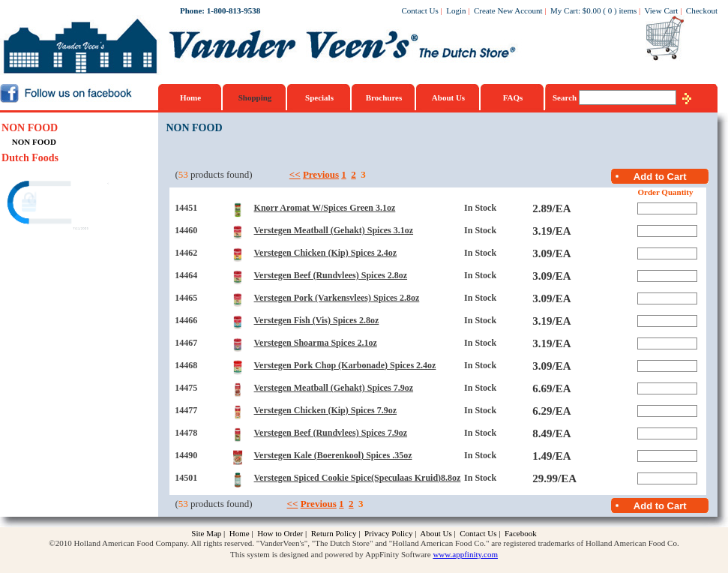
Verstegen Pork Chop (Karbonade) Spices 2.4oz (345, 365)
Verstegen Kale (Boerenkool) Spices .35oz (333, 455)
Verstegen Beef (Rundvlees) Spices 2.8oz (331, 275)
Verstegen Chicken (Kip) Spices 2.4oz (326, 253)
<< (295, 174)
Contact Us (420, 10)
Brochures (384, 97)
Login (456, 10)
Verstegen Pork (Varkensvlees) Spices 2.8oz (337, 298)
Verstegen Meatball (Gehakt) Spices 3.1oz (334, 230)
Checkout (702, 10)
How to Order (280, 533)
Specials (319, 97)
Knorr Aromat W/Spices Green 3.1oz (325, 208)
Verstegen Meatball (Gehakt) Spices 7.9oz (334, 388)
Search (566, 97)
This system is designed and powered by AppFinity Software (331, 554)
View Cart (662, 10)
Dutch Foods (30, 158)
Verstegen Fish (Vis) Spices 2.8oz (317, 320)
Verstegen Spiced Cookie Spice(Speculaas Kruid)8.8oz (358, 478)
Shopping (255, 97)
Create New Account (508, 10)
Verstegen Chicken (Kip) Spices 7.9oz (326, 410)
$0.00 (592, 10)
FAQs (513, 97)
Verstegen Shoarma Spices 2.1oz (316, 343)
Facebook (521, 533)
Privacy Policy (388, 533)
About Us (448, 97)
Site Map (206, 533)
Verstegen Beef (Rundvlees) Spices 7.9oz (331, 433)
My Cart (564, 10)
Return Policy (334, 533)
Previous (321, 174)
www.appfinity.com (465, 554)
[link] (59, 204)
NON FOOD (30, 128)
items (628, 10)
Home (190, 97)
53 (183, 174)
